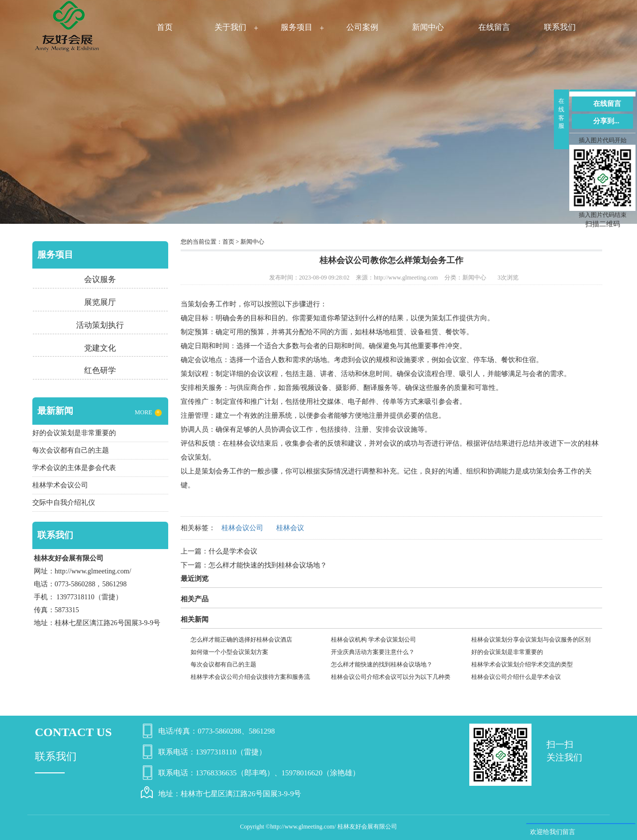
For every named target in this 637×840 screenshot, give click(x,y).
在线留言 (494, 27)
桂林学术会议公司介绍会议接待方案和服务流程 (250, 678)
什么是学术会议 (233, 551)
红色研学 (100, 370)
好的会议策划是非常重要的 (507, 652)
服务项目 (297, 27)
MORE (148, 413)
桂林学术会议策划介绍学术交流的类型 (522, 664)
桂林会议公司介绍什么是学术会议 (516, 677)
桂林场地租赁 (383, 332)
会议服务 (100, 279)
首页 (165, 27)
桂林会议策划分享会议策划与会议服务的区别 (531, 640)
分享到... (606, 121)
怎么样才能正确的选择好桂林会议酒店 (241, 640)
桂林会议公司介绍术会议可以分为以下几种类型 (391, 678)
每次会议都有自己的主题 (223, 664)
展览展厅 (100, 302)
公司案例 (362, 27)
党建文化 (100, 348)
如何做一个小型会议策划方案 (229, 652)
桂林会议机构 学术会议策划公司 (373, 640)
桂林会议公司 (242, 528)
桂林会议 (243, 443)
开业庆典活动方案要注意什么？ (373, 652)
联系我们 (560, 27)
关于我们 (230, 27)
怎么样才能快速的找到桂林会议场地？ (268, 565)
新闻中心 (428, 27)
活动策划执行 (100, 325)
